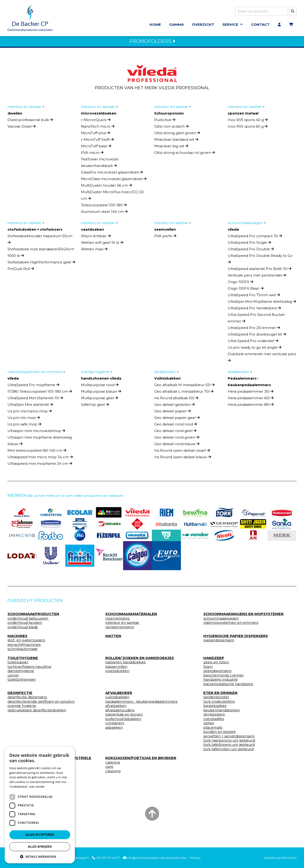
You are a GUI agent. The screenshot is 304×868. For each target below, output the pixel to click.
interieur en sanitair (122, 624)
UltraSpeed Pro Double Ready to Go (260, 260)
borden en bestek (220, 733)
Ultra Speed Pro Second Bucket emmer (256, 319)
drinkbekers (214, 716)
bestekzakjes (215, 707)
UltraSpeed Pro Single (249, 244)
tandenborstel (216, 699)
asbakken (114, 729)
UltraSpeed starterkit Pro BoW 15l (260, 270)
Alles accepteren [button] (40, 835)
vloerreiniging (117, 620)
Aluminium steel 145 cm (104, 213)
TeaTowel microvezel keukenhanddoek (100, 164)
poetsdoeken (117, 672)
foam (208, 668)
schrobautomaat (22, 650)
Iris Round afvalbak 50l (176, 399)
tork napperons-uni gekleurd (229, 742)
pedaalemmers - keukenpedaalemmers (141, 703)
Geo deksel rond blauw (177, 445)
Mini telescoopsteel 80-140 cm (37, 452)
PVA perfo (165, 237)
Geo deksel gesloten (174, 406)
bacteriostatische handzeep (228, 685)
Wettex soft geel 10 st (102, 244)
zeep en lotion (216, 664)
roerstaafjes (214, 720)
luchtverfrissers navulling (29, 668)
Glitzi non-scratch (171, 128)
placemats (213, 729)
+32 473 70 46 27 (106, 858)
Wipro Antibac (96, 237)
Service (230, 25)
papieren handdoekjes (125, 664)
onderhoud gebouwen (28, 620)
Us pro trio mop (24, 419)
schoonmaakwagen (221, 620)
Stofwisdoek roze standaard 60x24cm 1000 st (41, 254)
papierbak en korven (124, 716)
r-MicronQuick (96, 121)
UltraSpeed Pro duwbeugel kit (257, 336)
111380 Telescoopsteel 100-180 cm (40, 393)
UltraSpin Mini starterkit (30, 406)
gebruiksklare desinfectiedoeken (37, 712)
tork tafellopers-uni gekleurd (229, 746)
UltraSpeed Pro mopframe (33, 386)
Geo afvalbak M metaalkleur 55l (184, 386)
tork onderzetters (219, 703)
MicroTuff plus (95, 134)
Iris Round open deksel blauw (183, 458)
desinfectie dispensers (27, 699)
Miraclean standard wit (176, 141)
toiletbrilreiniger (22, 681)
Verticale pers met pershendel (257, 277)
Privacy (195, 858)
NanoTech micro (98, 128)
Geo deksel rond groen (177, 439)
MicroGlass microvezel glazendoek (114, 180)
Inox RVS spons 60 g (248, 128)
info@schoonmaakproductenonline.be (155, 858)
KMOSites (289, 858)
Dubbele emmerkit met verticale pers (262, 358)
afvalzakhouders (120, 712)
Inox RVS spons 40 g (248, 121)
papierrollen (116, 668)
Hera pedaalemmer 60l (251, 399)
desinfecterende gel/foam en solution (41, 703)
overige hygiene (22, 707)
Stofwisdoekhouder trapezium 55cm (40, 240)
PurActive (165, 121)
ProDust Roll (21, 270)
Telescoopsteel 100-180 (104, 206)
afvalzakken (116, 707)
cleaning (113, 772)
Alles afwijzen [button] (40, 847)
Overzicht (203, 25)
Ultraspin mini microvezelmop (36, 432)
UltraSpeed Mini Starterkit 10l (35, 399)
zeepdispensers (217, 672)
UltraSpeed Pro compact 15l (255, 237)
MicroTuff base (96, 147)
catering (113, 764)
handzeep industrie (221, 681)
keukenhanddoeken (222, 712)
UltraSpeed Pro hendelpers (254, 309)
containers (115, 724)
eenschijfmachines (24, 646)
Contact (260, 25)
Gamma (176, 25)
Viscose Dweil (22, 128)
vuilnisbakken (117, 699)
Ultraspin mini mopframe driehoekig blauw (40, 442)
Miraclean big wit (171, 147)
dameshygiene (21, 672)
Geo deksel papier (172, 412)
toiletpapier (18, 664)
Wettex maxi (94, 250)
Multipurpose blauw (101, 393)
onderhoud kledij (23, 628)
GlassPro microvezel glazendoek (112, 174)
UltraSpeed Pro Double (251, 250)
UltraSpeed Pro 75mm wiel (254, 296)
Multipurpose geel (99, 399)
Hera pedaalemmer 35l (251, 393)
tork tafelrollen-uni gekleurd (229, 750)
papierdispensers (219, 642)
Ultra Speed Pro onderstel (253, 342)
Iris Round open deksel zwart (182, 452)
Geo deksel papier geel (177, 419)
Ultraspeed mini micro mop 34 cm (40, 458)
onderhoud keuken (25, 624)
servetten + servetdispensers (229, 738)
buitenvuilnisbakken (123, 720)
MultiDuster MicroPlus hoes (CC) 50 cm (112, 197)
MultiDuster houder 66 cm (106, 187)
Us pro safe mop (24, 426)
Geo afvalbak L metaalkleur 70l (184, 393)
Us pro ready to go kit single (255, 349)
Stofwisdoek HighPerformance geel (41, 264)
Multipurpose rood (100, 386)
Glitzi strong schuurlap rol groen (185, 154)
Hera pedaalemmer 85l (251, 406)
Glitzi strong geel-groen (177, 134)
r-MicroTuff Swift (97, 141)
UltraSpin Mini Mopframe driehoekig (262, 303)
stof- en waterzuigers (26, 642)
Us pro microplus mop (30, 412)
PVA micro (92, 154)
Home (155, 25)
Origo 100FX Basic (246, 290)
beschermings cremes (223, 677)
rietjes (209, 724)
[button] (40, 856)
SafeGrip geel (95, 406)
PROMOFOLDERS (152, 43)
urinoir (13, 677)
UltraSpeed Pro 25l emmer (254, 329)
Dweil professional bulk (30, 121)
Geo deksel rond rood (176, 426)
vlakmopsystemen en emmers (231, 624)
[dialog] (40, 805)
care (109, 768)
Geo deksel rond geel (175, 432)
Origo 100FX (240, 283)
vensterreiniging (120, 628)
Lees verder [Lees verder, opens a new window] (37, 787)
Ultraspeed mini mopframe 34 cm (40, 465)
